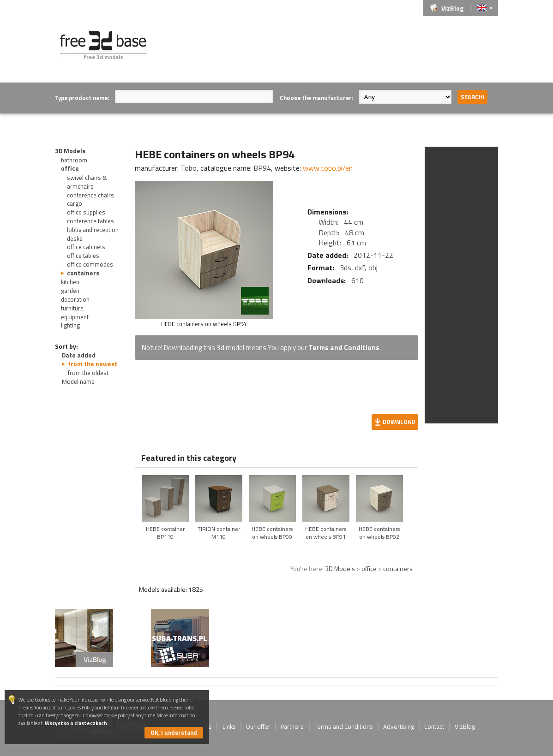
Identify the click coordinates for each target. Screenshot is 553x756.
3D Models (70, 151)
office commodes (90, 264)
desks (75, 238)
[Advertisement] (330, 52)
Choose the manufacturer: (316, 98)
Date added (79, 355)
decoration (75, 299)
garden (70, 291)
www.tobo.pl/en (328, 168)
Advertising (399, 726)
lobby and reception (93, 230)
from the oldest (88, 373)
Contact (434, 726)
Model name (78, 381)
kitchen (70, 282)
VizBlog (452, 8)
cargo (75, 203)
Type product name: (82, 98)
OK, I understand (174, 732)
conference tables (90, 221)
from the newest (93, 364)
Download (399, 422)
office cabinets (86, 247)
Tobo (189, 168)
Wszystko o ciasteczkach (76, 723)
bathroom (74, 160)
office (70, 168)
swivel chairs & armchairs (87, 182)
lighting (70, 325)
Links (229, 726)
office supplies (86, 212)
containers (83, 273)
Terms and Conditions (344, 348)
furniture (72, 308)
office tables (83, 256)
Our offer (258, 726)
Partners (292, 726)
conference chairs (90, 195)
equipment (75, 317)
